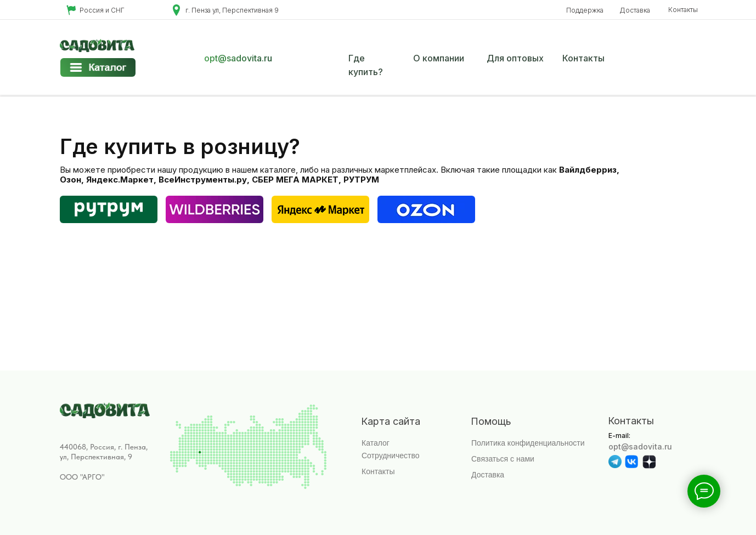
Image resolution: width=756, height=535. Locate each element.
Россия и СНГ (102, 10)
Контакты (683, 10)
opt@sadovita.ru (238, 58)
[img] (426, 209)
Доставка (635, 10)
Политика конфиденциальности (528, 443)
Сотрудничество (390, 456)
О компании (439, 58)
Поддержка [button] (585, 10)
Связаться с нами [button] (503, 459)
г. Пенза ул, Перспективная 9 (232, 10)
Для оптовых (515, 58)
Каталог (376, 443)
